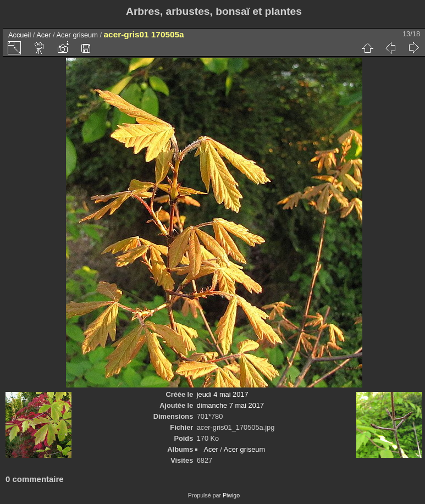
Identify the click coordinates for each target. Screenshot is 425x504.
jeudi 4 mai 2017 (223, 394)
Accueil (20, 35)
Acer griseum (77, 35)
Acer (43, 35)
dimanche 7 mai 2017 (230, 405)
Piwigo (231, 495)
